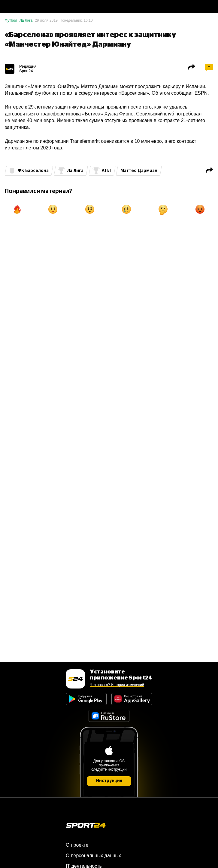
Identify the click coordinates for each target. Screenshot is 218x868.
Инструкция (109, 781)
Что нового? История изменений (117, 685)
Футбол (11, 20)
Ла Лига (26, 20)
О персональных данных (93, 856)
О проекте (77, 845)
